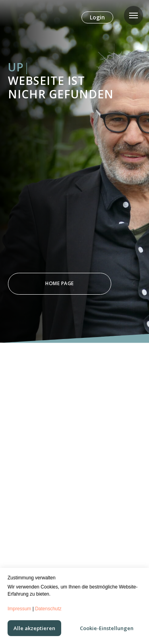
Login (97, 17)
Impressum (19, 609)
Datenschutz (48, 609)
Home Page (60, 283)
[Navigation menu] (134, 15)
